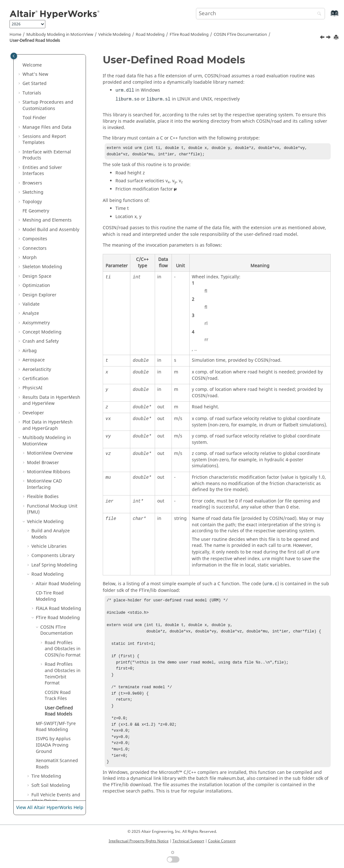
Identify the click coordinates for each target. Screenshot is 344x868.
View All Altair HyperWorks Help (50, 808)
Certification (36, 189)
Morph (30, 68)
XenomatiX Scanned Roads (57, 575)
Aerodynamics (46, 655)
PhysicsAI (32, 199)
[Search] (318, 14)
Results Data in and (51, 211)
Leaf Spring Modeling (54, 376)
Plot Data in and (48, 236)
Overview (50, 264)
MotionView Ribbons (49, 283)
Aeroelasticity (37, 180)
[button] (20, 59)
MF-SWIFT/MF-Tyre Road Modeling (56, 538)
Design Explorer (39, 106)
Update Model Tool (52, 646)
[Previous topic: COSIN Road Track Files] (323, 38)
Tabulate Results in (43, 767)
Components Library (53, 366)
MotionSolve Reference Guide (51, 711)
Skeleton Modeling (42, 78)
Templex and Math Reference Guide (47, 727)
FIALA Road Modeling (58, 419)
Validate (31, 115)
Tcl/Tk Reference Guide (52, 689)
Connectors (35, 59)
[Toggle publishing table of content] (14, 56)
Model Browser (43, 273)
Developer (33, 224)
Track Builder (45, 665)
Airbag (30, 162)
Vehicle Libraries (49, 357)
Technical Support (188, 841)
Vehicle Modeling (114, 35)
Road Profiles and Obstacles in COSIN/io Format (63, 460)
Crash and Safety (41, 152)
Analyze (31, 124)
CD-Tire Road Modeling (50, 407)
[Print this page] (337, 38)
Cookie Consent (222, 841)
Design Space (37, 87)
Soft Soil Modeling (51, 596)
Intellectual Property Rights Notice (139, 841)
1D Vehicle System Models (51, 634)
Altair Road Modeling (58, 395)
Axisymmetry (36, 134)
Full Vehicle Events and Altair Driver (56, 609)
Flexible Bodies (43, 307)
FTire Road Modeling (189, 35)
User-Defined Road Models (35, 41)
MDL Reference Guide (50, 699)
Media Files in (49, 755)
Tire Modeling (46, 587)
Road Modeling (150, 35)
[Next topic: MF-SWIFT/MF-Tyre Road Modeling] (329, 38)
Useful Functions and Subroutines (54, 677)
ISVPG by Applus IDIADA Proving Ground (53, 556)
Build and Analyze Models (51, 345)
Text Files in (45, 779)
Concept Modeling (42, 143)
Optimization (36, 96)
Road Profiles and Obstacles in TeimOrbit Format (63, 484)
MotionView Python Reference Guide (47, 742)
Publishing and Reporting (50, 789)
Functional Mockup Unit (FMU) (52, 320)
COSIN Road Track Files (58, 506)
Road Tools (43, 621)
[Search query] (260, 14)
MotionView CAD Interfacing (44, 295)
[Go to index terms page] (328, 16)
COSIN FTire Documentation (240, 35)
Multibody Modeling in (60, 35)
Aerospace (34, 171)
